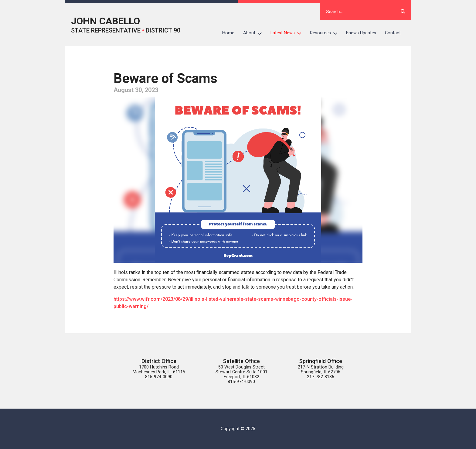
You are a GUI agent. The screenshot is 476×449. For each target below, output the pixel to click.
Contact (393, 33)
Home (228, 33)
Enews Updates (361, 33)
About (255, 33)
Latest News (288, 33)
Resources (326, 33)
